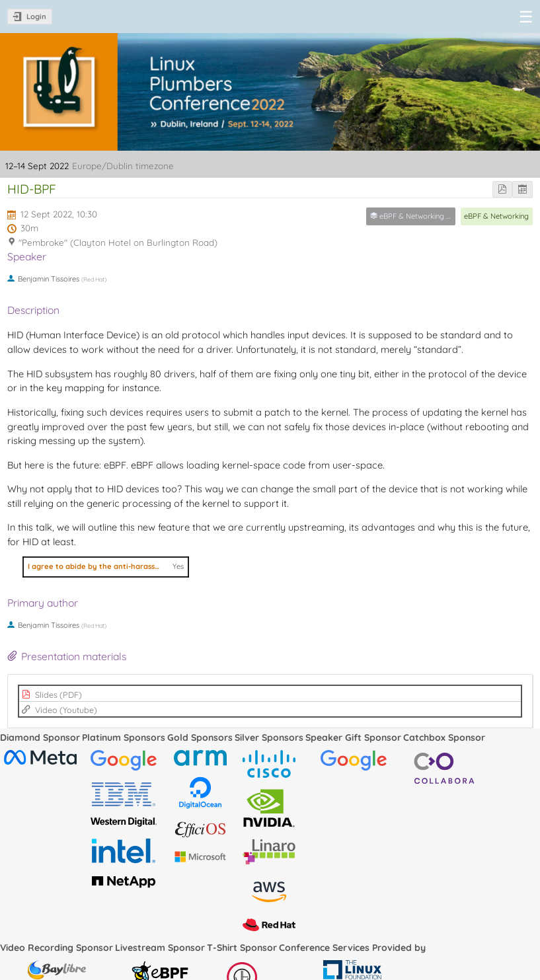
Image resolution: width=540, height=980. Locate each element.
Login (36, 17)
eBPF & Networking (496, 216)
